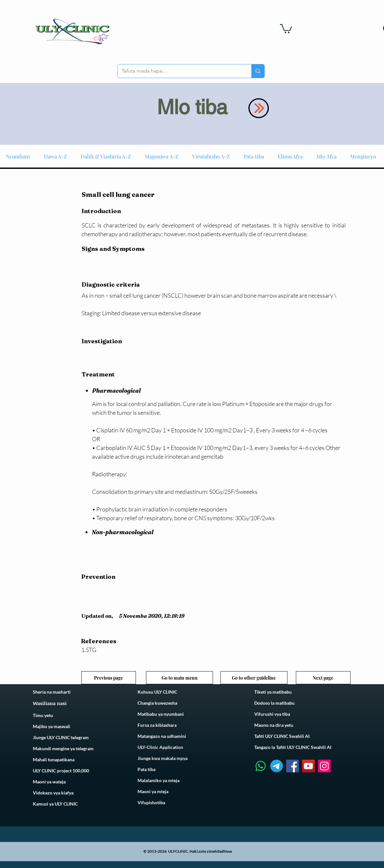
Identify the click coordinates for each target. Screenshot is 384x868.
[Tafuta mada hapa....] (180, 71)
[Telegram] (277, 766)
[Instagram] (324, 766)
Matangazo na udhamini (162, 736)
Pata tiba (146, 769)
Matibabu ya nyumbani (161, 714)
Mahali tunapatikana (54, 759)
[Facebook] (292, 766)
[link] (286, 28)
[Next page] (323, 678)
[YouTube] (308, 766)
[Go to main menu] (179, 678)
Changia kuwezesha (157, 703)
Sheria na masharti (52, 692)
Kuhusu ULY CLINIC (157, 692)
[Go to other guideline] (254, 678)
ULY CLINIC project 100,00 (60, 771)
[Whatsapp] (261, 766)
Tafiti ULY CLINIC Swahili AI (282, 736)
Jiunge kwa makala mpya (163, 758)
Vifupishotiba (151, 802)
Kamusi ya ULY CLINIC (55, 804)
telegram (84, 748)
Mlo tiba (192, 107)
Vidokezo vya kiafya (53, 793)
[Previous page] (109, 678)
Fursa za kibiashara (157, 725)
